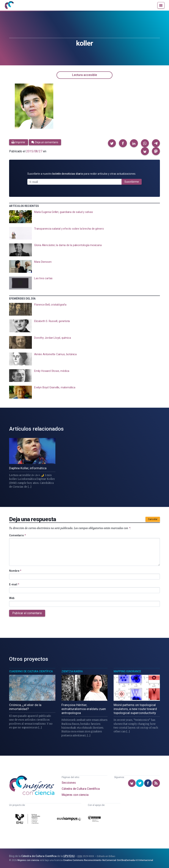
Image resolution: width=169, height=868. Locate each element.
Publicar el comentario (27, 613)
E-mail (14, 584)
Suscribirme (132, 182)
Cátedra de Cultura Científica (81, 789)
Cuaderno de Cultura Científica (31, 671)
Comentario (17, 535)
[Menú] (161, 5)
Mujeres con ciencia (75, 795)
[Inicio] (9, 5)
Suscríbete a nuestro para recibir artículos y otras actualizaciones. (82, 174)
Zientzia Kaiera (72, 671)
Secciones (69, 783)
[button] (112, 143)
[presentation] (84, 217)
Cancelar (153, 519)
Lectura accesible (84, 75)
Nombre (15, 571)
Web (12, 598)
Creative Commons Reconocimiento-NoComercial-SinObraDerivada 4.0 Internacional (108, 860)
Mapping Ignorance (127, 671)
